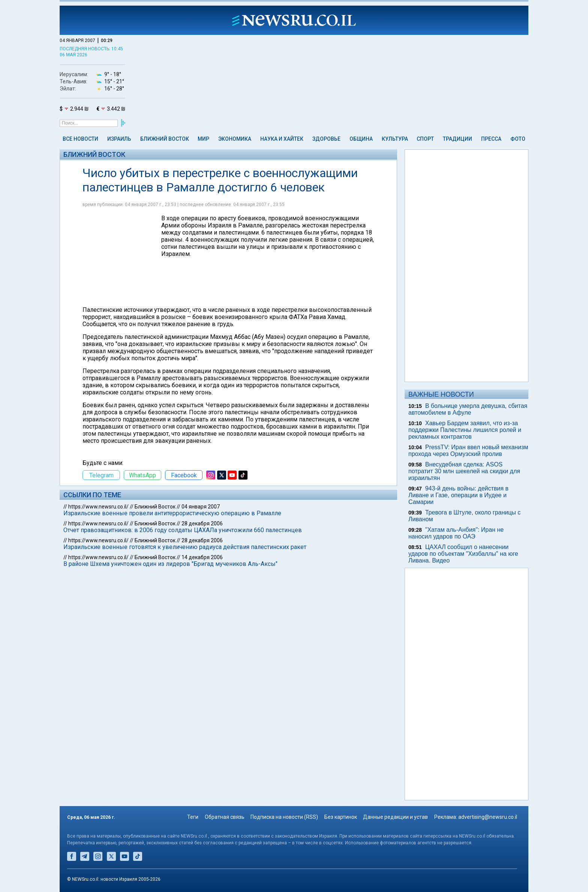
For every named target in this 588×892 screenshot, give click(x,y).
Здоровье (326, 139)
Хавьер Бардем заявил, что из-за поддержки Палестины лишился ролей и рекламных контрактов (465, 430)
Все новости (80, 139)
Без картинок (341, 817)
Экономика (235, 139)
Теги (193, 817)
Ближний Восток (165, 139)
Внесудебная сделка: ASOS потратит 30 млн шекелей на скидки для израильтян (464, 471)
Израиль (119, 139)
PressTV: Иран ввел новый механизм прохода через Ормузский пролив (468, 451)
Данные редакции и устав (395, 817)
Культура (395, 139)
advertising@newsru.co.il (488, 817)
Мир (203, 139)
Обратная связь (225, 817)
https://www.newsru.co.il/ (98, 507)
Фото (518, 139)
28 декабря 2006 (202, 523)
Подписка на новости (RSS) (284, 817)
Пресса (491, 139)
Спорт (425, 139)
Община (361, 139)
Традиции (457, 139)
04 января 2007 (201, 507)
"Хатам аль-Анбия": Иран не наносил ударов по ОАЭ (456, 533)
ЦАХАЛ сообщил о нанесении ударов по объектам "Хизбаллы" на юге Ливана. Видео (463, 554)
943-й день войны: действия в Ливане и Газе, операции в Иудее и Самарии (458, 495)
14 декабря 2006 (202, 557)
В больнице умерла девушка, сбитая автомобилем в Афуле (468, 409)
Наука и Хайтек (282, 139)
